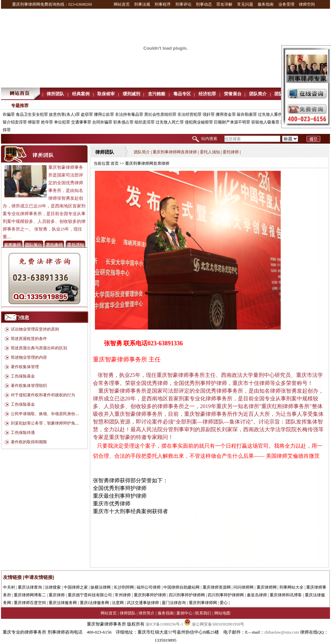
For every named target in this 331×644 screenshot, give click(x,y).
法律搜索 (53, 587)
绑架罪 (34, 122)
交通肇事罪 (81, 122)
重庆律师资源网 (217, 587)
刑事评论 (183, 4)
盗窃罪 (87, 114)
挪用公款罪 (104, 114)
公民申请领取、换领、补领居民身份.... (45, 414)
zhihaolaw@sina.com (282, 632)
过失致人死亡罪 (170, 122)
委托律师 (231, 152)
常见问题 (245, 4)
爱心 (224, 603)
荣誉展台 (233, 94)
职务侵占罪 (123, 122)
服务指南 (266, 4)
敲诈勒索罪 (247, 114)
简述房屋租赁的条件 (29, 339)
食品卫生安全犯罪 (32, 114)
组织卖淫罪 (145, 122)
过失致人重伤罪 (272, 114)
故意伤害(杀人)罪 (64, 114)
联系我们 (203, 613)
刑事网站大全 (291, 587)
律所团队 (55, 94)
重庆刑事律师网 (203, 603)
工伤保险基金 (23, 376)
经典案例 (81, 94)
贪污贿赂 (157, 94)
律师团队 (128, 613)
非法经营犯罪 (189, 114)
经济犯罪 (207, 94)
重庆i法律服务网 (94, 603)
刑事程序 (163, 4)
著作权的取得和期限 (29, 442)
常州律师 (123, 595)
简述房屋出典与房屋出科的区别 (39, 348)
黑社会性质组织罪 (160, 114)
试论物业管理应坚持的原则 (35, 329)
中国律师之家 (76, 587)
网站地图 (222, 613)
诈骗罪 (9, 114)
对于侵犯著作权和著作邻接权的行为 (43, 395)
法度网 (118, 603)
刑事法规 (142, 4)
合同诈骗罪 (102, 122)
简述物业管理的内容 (29, 357)
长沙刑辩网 (124, 587)
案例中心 (184, 613)
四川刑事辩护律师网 (187, 595)
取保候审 (106, 94)
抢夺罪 (47, 122)
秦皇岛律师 (257, 595)
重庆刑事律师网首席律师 (175, 152)
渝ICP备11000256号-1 (164, 624)
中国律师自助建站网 (181, 587)
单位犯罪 (62, 122)
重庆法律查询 (30, 587)
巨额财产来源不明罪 (232, 122)
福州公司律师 (149, 587)
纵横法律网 (101, 587)
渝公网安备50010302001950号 (214, 624)
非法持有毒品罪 (129, 114)
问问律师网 (243, 587)
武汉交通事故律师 (143, 603)
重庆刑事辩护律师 (150, 595)
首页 (115, 163)
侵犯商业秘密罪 (199, 122)
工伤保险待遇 (23, 433)
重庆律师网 (267, 587)
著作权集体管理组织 (29, 386)
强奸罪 (209, 114)
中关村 (9, 587)
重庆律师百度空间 (30, 603)
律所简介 (147, 613)
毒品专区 (182, 94)
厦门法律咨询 (174, 603)
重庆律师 (57, 595)
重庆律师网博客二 (30, 595)
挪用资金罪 (226, 114)
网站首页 (122, 4)
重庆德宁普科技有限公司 (90, 595)
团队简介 (258, 94)
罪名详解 (224, 4)
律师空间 (307, 4)
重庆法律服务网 (63, 603)
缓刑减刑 (131, 94)
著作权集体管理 (25, 367)
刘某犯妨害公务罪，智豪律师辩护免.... (45, 423)
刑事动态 (204, 4)
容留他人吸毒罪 (265, 122)
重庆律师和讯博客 (286, 595)
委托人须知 (210, 152)
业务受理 (286, 4)
